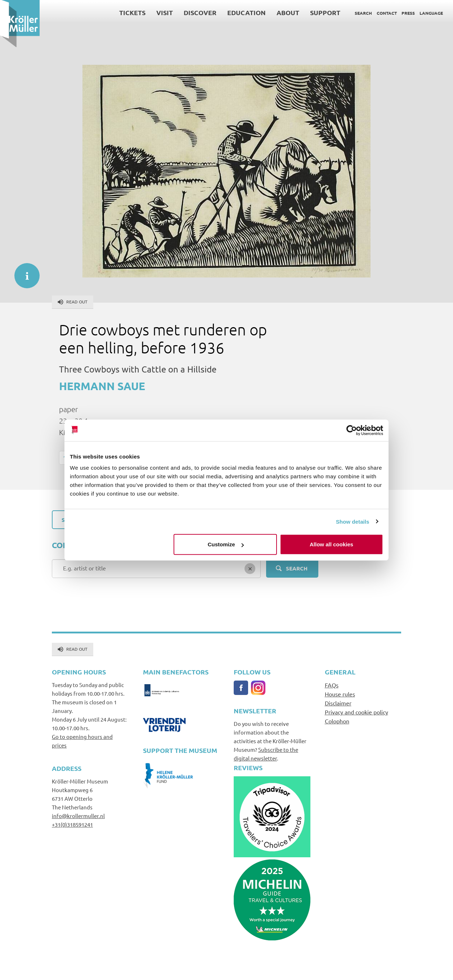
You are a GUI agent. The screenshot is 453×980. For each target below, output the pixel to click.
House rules (340, 694)
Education (246, 12)
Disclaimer (338, 703)
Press (408, 13)
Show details (353, 521)
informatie (23, 272)
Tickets (132, 12)
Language (431, 13)
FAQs (332, 685)
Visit (165, 12)
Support (325, 12)
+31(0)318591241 (72, 824)
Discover (200, 12)
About (288, 12)
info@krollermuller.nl (78, 816)
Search (363, 13)
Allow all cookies (331, 544)
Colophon (337, 721)
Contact (387, 13)
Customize (226, 544)
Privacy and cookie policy (356, 712)
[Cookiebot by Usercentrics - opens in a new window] (352, 430)
